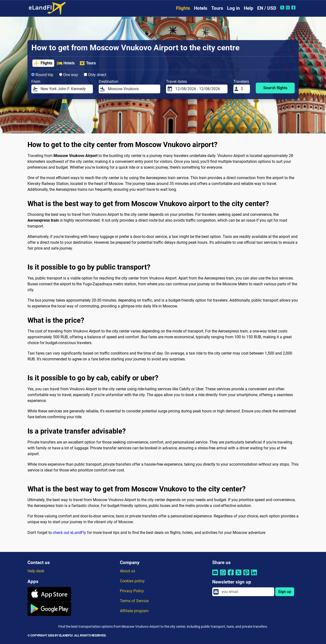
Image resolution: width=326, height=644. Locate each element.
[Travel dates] (200, 89)
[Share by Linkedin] (254, 576)
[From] (65, 89)
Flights (183, 8)
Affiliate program (134, 611)
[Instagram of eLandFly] (288, 8)
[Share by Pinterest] (246, 576)
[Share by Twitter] (238, 576)
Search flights (275, 88)
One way (69, 75)
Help (249, 8)
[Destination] (132, 89)
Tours (217, 8)
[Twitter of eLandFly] (283, 8)
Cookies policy (132, 581)
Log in (233, 8)
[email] (246, 592)
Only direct (95, 75)
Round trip (42, 75)
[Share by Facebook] (231, 576)
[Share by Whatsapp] (223, 576)
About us (128, 571)
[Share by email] (215, 576)
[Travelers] (244, 89)
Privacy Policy (132, 591)
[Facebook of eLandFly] (294, 8)
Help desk (36, 571)
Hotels (201, 8)
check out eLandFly (69, 533)
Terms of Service (134, 601)
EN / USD (267, 8)
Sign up (285, 592)
